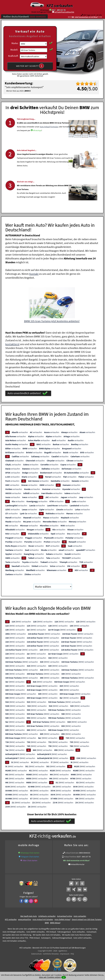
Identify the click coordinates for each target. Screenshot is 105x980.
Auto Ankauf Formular (49, 135)
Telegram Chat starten (30, 856)
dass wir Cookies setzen (50, 977)
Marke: (15, 43)
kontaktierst (12, 343)
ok (64, 977)
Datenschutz (36, 953)
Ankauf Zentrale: (72, 852)
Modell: (14, 50)
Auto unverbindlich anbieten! (28, 393)
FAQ (72, 953)
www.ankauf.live (25, 919)
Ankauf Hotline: (70, 856)
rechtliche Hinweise (51, 953)
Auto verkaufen (80, 915)
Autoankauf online (65, 915)
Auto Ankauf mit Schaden (43, 919)
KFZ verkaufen (60, 6)
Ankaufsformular (78, 863)
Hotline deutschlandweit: (24, 17)
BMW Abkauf (55, 922)
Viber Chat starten (30, 860)
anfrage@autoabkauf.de (64, 12)
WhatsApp (37, 139)
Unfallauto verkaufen (47, 915)
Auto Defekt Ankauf (62, 919)
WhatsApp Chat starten (30, 852)
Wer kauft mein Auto (29, 915)
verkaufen (20, 431)
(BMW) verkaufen (21, 621)
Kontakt (34, 273)
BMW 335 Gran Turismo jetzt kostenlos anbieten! (52, 320)
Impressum (65, 953)
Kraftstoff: (13, 56)
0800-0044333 (85, 852)
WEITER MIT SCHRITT (30, 66)
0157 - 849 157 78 (59, 10)
